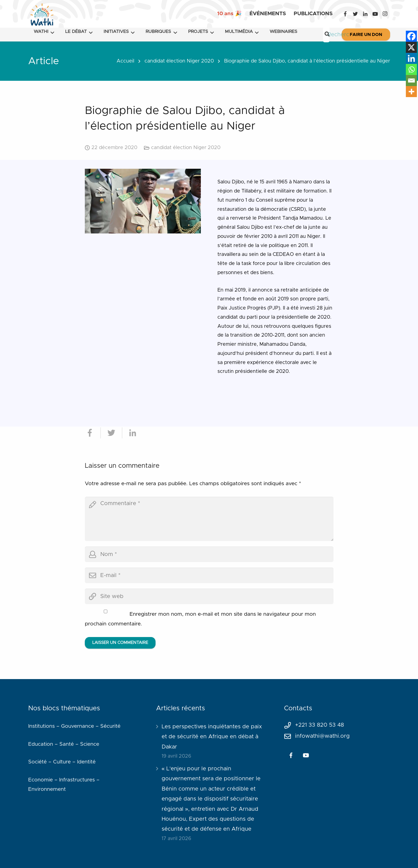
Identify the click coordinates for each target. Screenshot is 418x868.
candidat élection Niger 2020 (179, 61)
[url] (209, 596)
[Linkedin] (411, 58)
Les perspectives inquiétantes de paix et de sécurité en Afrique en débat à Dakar (212, 737)
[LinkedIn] (365, 14)
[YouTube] (375, 14)
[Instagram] (385, 14)
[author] (209, 554)
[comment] (209, 519)
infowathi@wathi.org (322, 736)
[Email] (411, 80)
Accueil (125, 61)
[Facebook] (345, 14)
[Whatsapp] (411, 69)
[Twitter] (355, 14)
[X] (411, 47)
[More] (411, 92)
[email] (209, 575)
